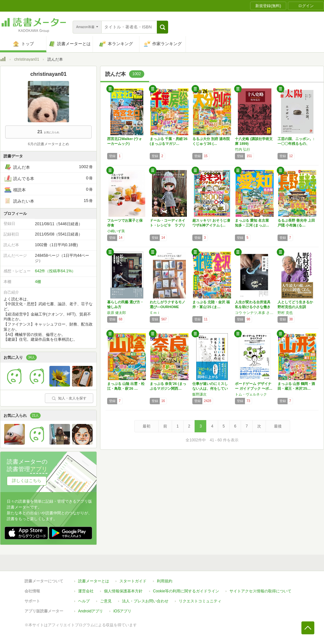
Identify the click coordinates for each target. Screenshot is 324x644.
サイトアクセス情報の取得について (260, 591)
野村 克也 (285, 313)
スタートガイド (133, 581)
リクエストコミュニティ (200, 601)
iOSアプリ (122, 611)
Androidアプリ (91, 611)
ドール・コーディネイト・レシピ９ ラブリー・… (167, 225)
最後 (278, 426)
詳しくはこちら (27, 481)
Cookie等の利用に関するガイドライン (186, 591)
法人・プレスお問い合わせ (145, 601)
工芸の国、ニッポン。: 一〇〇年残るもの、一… (296, 144)
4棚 (38, 282)
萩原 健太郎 (116, 313)
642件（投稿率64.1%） (55, 271)
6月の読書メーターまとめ (48, 144)
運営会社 (86, 591)
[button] (162, 27)
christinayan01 (27, 59)
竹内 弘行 (243, 149)
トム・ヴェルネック (251, 394)
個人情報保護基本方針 (123, 591)
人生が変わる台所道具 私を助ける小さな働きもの (254, 307)
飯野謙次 (199, 394)
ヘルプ (84, 601)
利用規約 (165, 581)
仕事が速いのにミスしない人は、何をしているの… (210, 388)
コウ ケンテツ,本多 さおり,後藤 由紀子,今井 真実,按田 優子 (255, 313)
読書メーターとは (94, 581)
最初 (147, 426)
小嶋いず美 (116, 231)
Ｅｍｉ (155, 313)
